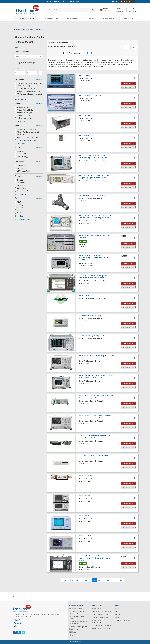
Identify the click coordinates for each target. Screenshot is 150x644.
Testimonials (18, 623)
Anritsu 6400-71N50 (86, 476)
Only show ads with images (25, 63)
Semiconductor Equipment (101, 614)
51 (77, 580)
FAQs (117, 608)
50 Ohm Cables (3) (22, 86)
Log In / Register (129, 2)
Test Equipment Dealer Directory (77, 617)
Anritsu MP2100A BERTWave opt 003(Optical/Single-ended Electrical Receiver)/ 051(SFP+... (94, 258)
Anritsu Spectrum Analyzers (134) (27, 91)
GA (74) (18, 210)
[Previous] (69, 580)
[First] (64, 580)
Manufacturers (29, 30)
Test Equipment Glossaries (101, 629)
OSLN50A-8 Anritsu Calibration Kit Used (92, 196)
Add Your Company (75, 608)
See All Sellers (20, 143)
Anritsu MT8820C (85, 536)
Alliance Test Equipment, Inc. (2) (27, 132)
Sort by (69, 53)
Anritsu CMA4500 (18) (23, 115)
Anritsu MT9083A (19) (23, 113)
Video (115, 2)
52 (82, 580)
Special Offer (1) (21, 157)
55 (95, 580)
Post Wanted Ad (109, 19)
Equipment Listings (26, 18)
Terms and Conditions (123, 620)
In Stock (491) (21, 154)
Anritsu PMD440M (85, 296)
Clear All (18, 47)
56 (99, 580)
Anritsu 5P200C (84, 136)
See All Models (20, 121)
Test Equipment (97, 608)
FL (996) (19, 207)
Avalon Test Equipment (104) (26, 140)
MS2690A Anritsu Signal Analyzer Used (92, 336)
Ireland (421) (20, 188)
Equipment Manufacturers (101, 617)
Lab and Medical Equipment (101, 611)
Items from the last (54, 53)
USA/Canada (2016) (23, 171)
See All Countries (21, 194)
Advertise (91, 19)
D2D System (73, 632)
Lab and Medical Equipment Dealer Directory (78, 623)
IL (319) (18, 213)
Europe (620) (20, 166)
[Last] (121, 580)
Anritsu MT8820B (85, 76)
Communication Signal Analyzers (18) (28, 83)
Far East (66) (20, 168)
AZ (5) (18, 202)
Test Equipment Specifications (97, 621)
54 (90, 580)
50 (73, 580)
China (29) (19, 180)
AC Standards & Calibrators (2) (26, 89)
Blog (15, 626)
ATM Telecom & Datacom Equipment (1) (28, 95)
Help (117, 611)
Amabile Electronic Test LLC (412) (27, 137)
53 (86, 580)
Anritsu (38, 30)
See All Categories (21, 99)
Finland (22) (20, 183)
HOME (19, 30)
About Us (17, 620)
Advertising (73, 635)
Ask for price (129, 83)
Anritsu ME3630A (85, 496)
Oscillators (17, 597)
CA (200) (19, 205)
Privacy (118, 617)
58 (108, 580)
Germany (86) (21, 185)
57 (104, 580)
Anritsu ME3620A (85, 116)
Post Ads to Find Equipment (101, 626)
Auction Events (73, 19)
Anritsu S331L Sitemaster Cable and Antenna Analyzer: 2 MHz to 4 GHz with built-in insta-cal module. (95, 558)
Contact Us (129, 19)
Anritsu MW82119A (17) (24, 118)
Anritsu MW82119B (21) (24, 110)
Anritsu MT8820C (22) (23, 107)
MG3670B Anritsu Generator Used (90, 316)
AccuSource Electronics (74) (25, 129)
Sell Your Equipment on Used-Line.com (77, 612)
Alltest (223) (20, 135)
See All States (19, 216)
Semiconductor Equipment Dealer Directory (78, 628)
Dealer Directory (51, 19)
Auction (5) (20, 151)
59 (112, 580)
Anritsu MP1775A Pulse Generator (90, 96)
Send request (128, 243)
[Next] (116, 580)
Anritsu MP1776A (85, 516)
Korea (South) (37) (22, 191)
